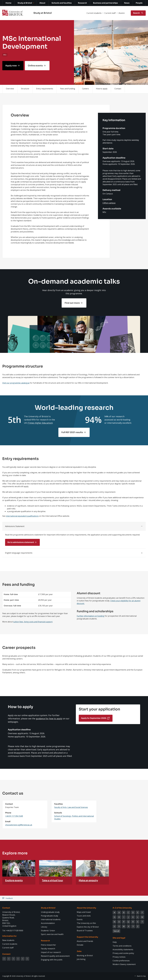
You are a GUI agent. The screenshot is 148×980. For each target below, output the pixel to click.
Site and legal (119, 938)
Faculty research (48, 949)
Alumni (122, 13)
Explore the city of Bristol (88, 927)
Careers (86, 89)
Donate (80, 945)
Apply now (11, 66)
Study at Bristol (25, 3)
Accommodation (48, 923)
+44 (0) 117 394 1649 (14, 816)
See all (116, 931)
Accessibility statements (123, 949)
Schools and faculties (62, 3)
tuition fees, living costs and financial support (33, 622)
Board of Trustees (85, 931)
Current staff (110, 13)
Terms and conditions (122, 946)
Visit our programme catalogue (16, 383)
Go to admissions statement (21, 542)
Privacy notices (119, 957)
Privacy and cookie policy (123, 953)
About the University (86, 908)
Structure (25, 89)
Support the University (87, 937)
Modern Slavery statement (124, 964)
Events (80, 919)
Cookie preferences (121, 961)
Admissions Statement (15, 526)
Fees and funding (68, 89)
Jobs (79, 951)
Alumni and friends (85, 941)
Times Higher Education (40, 423)
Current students (94, 13)
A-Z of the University (122, 908)
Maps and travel (84, 912)
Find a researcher (48, 945)
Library (44, 927)
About (42, 3)
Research (82, 3)
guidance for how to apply (49, 719)
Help (115, 942)
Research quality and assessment (55, 956)
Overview (10, 89)
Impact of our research (51, 952)
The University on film (86, 923)
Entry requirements (45, 89)
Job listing (81, 959)
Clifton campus (109, 203)
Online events (35, 66)
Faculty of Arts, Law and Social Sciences (71, 807)
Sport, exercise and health (52, 934)
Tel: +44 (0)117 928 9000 (13, 931)
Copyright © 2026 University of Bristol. (17, 976)
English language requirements (19, 553)
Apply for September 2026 (94, 718)
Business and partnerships (105, 3)
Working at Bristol (85, 956)
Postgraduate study (49, 916)
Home (8, 3)
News (127, 3)
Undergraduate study (50, 912)
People (139, 3)
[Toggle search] (138, 13)
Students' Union (48, 931)
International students (51, 919)
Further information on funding (91, 616)
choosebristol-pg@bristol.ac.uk (19, 825)
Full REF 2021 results (72, 432)
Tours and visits (84, 916)
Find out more (72, 303)
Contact (118, 89)
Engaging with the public (52, 960)
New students (8, 940)
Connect (6, 954)
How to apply (102, 89)
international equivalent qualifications (22, 516)
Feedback (9, 898)
